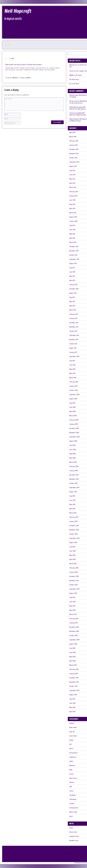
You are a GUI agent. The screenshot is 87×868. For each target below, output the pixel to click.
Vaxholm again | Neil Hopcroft (78, 95)
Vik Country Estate (77, 103)
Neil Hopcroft (18, 11)
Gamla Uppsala (81, 109)
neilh (12, 58)
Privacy (8, 45)
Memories (16, 78)
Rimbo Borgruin (81, 115)
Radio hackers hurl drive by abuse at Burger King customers (24, 65)
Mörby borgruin (76, 121)
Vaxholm (74, 97)
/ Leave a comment (25, 78)
